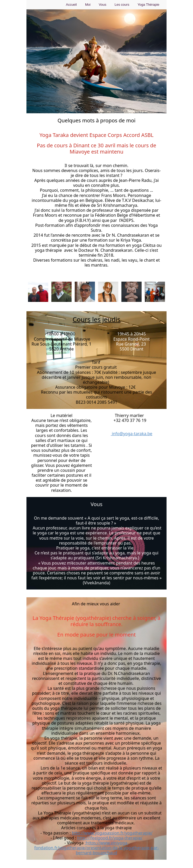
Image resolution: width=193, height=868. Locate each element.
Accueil (71, 5)
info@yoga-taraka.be (132, 434)
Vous (103, 5)
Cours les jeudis (96, 319)
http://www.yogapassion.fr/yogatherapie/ (112, 833)
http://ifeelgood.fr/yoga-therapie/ (110, 838)
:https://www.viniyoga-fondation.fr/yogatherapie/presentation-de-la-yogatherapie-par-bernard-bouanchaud (96, 848)
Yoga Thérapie (148, 5)
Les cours (122, 5)
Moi (88, 5)
